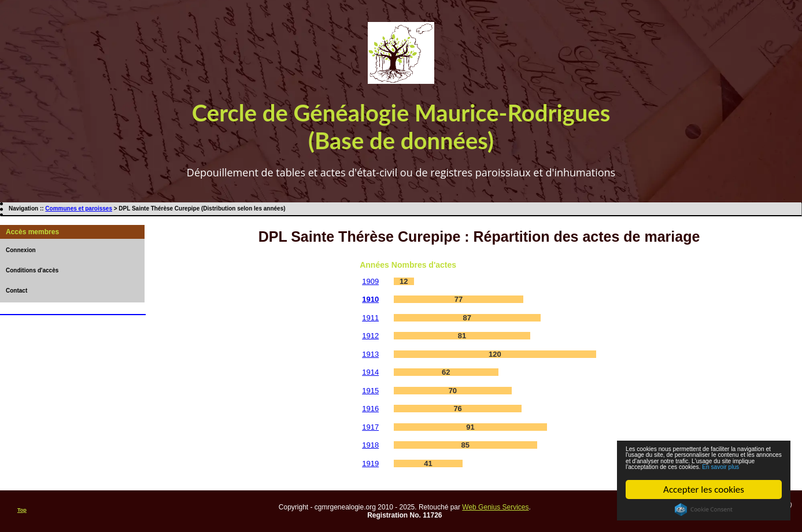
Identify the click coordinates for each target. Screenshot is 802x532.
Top (22, 510)
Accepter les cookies (704, 489)
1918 (370, 445)
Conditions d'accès (32, 270)
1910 (370, 299)
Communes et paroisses (79, 208)
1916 (370, 409)
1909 (370, 281)
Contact (16, 291)
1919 (370, 463)
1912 (370, 336)
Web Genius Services (495, 507)
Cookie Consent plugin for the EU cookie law (704, 509)
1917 (370, 427)
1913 (370, 354)
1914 (370, 372)
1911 (370, 318)
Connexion (21, 250)
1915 (370, 391)
